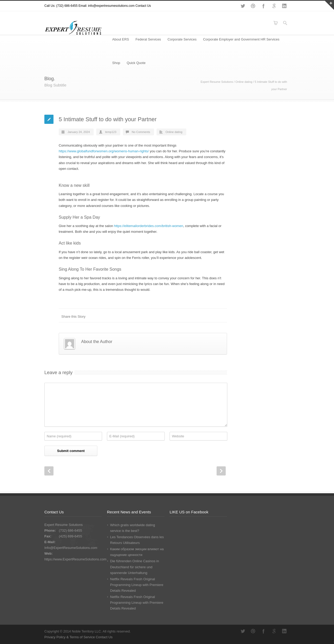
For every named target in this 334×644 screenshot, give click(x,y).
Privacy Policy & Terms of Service (70, 637)
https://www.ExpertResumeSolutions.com (75, 559)
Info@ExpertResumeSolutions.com (71, 548)
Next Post (221, 471)
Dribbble (253, 6)
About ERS (121, 39)
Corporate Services (182, 39)
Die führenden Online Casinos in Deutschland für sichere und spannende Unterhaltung (135, 567)
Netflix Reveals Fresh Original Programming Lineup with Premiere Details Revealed (137, 585)
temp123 (111, 132)
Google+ (274, 6)
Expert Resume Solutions (217, 82)
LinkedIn (284, 6)
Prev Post (49, 471)
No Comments (141, 132)
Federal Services (148, 39)
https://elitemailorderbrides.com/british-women (149, 226)
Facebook (264, 6)
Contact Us (143, 6)
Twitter (243, 6)
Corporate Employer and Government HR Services (241, 39)
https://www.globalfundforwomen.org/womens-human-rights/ (104, 151)
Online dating (244, 82)
